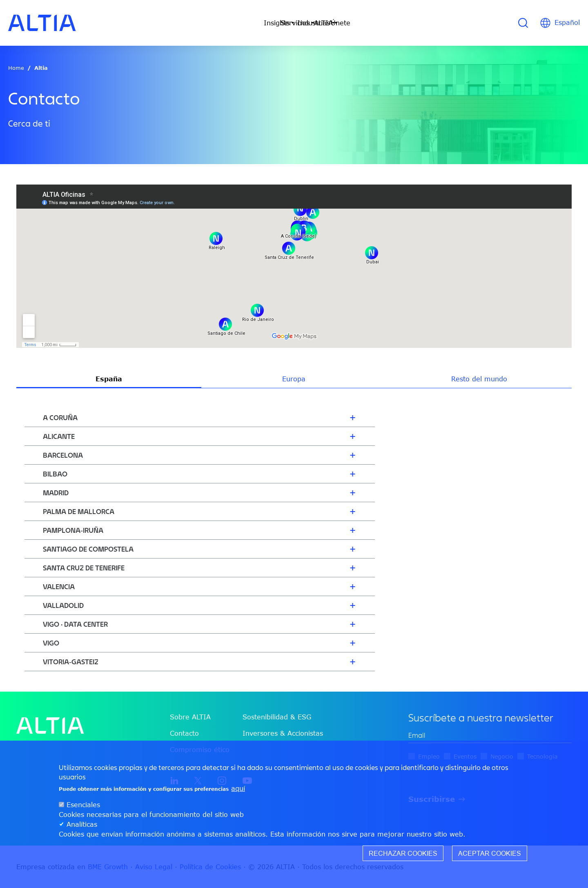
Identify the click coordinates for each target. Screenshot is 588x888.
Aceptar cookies (490, 853)
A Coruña (60, 417)
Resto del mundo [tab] (479, 379)
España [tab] (109, 379)
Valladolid (63, 605)
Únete (394, 23)
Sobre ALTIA (190, 717)
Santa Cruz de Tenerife (84, 568)
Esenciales (83, 805)
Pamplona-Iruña (73, 530)
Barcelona (63, 455)
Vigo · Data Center (75, 624)
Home (16, 68)
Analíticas (82, 824)
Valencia (59, 586)
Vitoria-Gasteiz (71, 662)
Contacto (184, 733)
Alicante (59, 436)
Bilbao (55, 474)
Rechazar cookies (403, 853)
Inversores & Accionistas (283, 733)
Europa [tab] (294, 379)
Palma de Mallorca (79, 511)
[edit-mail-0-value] (490, 736)
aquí (238, 788)
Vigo (51, 643)
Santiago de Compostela (88, 549)
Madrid (56, 493)
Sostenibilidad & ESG (277, 717)
